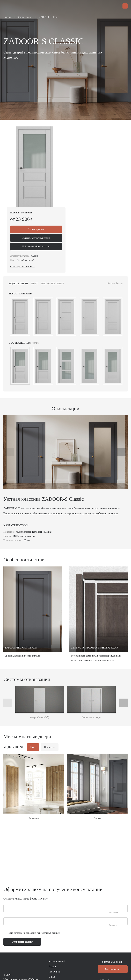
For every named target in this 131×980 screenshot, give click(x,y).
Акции (52, 967)
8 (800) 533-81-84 (112, 962)
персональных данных (48, 933)
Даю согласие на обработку (34, 933)
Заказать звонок (113, 969)
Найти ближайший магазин (36, 246)
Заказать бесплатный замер (36, 238)
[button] (48, 485)
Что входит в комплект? (22, 266)
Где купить (55, 972)
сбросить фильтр (115, 283)
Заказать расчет (36, 229)
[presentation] (9, 452)
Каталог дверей (57, 961)
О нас (52, 977)
